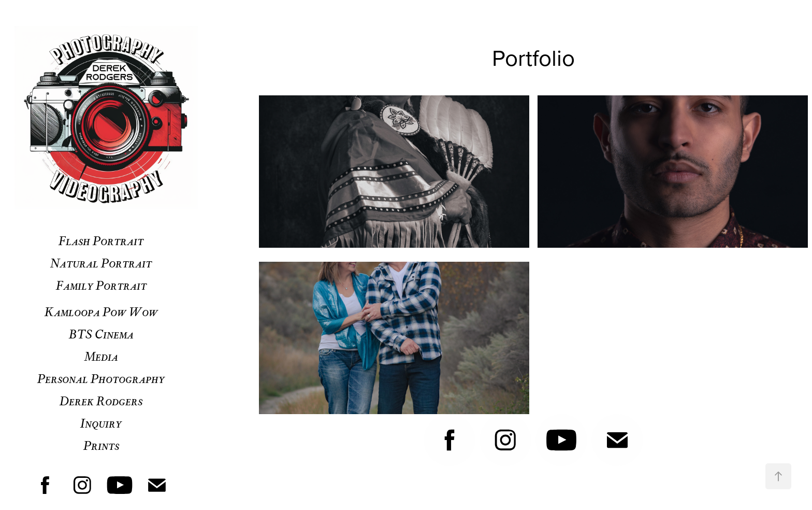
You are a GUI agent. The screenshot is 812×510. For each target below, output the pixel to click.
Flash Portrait (101, 240)
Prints (101, 445)
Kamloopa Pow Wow (101, 311)
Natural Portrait (101, 263)
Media (101, 356)
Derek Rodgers (101, 400)
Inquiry (101, 423)
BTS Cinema (101, 334)
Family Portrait (101, 285)
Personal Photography (101, 378)
